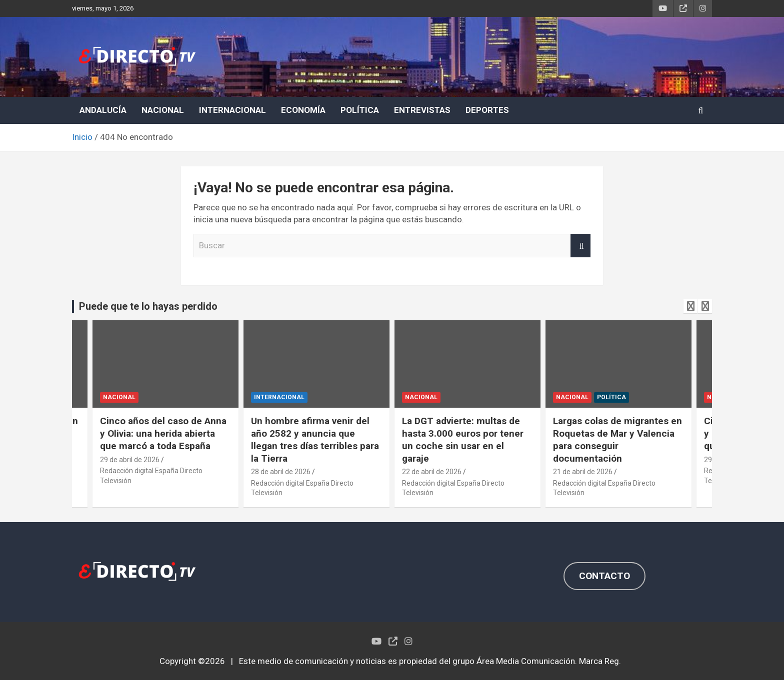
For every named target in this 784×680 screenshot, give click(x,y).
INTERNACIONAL (232, 110)
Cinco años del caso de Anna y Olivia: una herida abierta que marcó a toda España (163, 433)
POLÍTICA (360, 110)
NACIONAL (163, 110)
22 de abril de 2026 (432, 472)
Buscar (580, 246)
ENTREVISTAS (422, 110)
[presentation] (690, 306)
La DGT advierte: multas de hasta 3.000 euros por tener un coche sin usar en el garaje (463, 439)
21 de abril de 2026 (583, 472)
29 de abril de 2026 (130, 460)
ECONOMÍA (303, 110)
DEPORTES (487, 110)
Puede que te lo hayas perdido (148, 306)
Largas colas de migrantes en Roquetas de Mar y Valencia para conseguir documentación (617, 439)
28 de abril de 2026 (281, 472)
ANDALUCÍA (103, 110)
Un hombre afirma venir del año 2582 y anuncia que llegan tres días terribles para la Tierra (315, 439)
